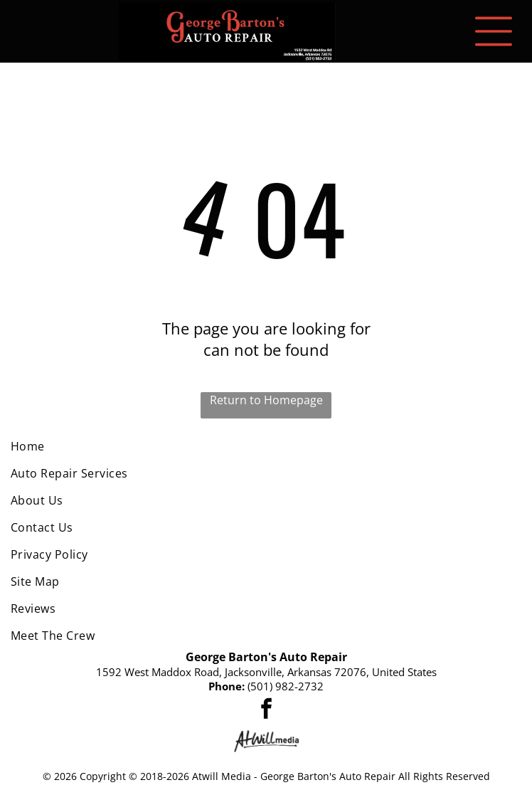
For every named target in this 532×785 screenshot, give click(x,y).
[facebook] (266, 711)
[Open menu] (494, 31)
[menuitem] (266, 446)
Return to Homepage (266, 400)
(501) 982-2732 (286, 686)
